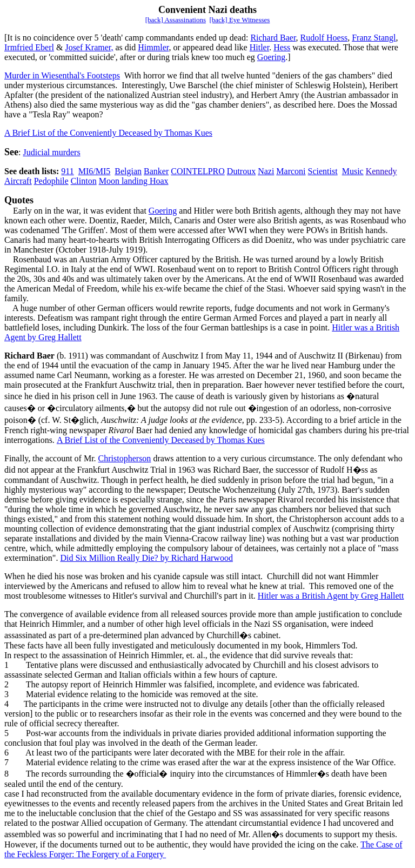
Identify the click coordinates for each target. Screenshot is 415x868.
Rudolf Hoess (324, 38)
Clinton (84, 181)
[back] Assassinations (176, 20)
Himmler (153, 47)
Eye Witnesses (249, 20)
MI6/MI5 (95, 171)
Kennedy (381, 171)
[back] (219, 20)
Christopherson (125, 458)
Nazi (266, 171)
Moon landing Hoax (134, 181)
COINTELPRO (198, 171)
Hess (282, 47)
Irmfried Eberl (29, 47)
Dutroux (241, 171)
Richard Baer (273, 38)
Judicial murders (51, 152)
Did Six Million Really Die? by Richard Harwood (146, 558)
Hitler (259, 47)
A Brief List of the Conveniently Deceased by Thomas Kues (108, 133)
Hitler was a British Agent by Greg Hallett (331, 596)
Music (353, 171)
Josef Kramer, (89, 47)
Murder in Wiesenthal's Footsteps (62, 75)
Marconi (291, 171)
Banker (156, 171)
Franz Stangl (374, 38)
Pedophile (51, 181)
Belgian (128, 171)
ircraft (21, 181)
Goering (271, 57)
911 (67, 171)
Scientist (323, 171)
